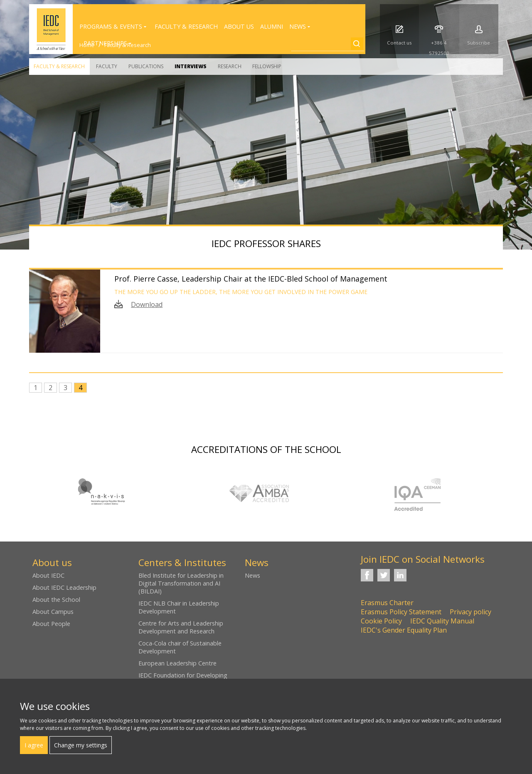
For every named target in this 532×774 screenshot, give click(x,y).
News (252, 575)
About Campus (53, 612)
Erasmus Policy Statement (401, 612)
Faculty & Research (59, 66)
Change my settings (81, 745)
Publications (146, 66)
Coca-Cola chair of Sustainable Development (180, 647)
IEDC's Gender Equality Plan (404, 630)
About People (51, 624)
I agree (34, 745)
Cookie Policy (381, 621)
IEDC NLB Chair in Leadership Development (179, 607)
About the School (56, 600)
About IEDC (48, 575)
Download (147, 304)
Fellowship (267, 66)
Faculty (107, 66)
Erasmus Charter (387, 603)
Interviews (191, 66)
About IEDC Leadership (64, 587)
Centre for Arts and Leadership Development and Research (181, 627)
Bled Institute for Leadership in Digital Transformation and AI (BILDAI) (181, 583)
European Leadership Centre (177, 663)
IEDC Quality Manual (442, 621)
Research (230, 66)
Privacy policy (470, 612)
